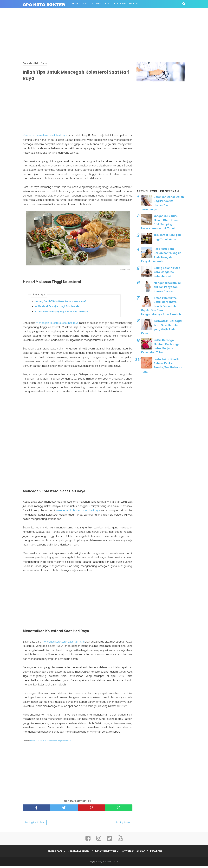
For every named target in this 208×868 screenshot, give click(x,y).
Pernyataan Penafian (135, 853)
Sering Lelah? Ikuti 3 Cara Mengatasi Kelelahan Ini (167, 272)
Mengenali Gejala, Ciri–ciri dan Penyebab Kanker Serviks (169, 287)
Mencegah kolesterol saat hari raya (45, 137)
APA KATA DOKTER (44, 4)
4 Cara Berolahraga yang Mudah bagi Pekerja (61, 313)
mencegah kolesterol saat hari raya (57, 325)
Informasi (78, 4)
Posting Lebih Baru (35, 824)
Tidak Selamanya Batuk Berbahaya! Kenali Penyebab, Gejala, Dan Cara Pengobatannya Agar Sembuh (161, 306)
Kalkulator (99, 4)
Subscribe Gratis (124, 4)
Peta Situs (160, 853)
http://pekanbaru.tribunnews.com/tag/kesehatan (50, 743)
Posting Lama (123, 824)
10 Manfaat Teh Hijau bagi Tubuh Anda (57, 308)
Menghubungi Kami (77, 853)
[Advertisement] (104, 34)
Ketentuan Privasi (106, 853)
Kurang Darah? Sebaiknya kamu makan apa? (60, 303)
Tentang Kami (50, 853)
